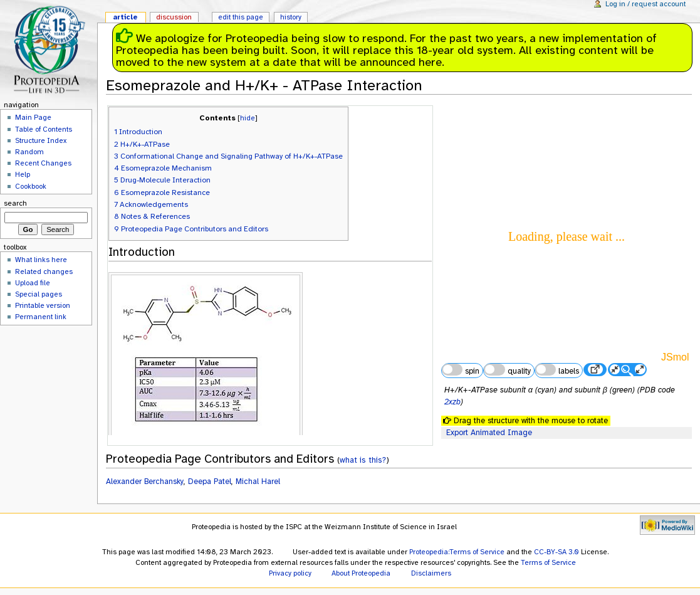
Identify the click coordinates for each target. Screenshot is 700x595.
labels (557, 370)
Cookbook (31, 186)
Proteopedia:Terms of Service (457, 552)
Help (23, 174)
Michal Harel (258, 482)
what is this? (363, 460)
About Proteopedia (361, 573)
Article (125, 17)
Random (29, 152)
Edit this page (241, 17)
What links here (41, 260)
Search (15, 203)
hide (248, 118)
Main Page (33, 117)
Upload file (33, 283)
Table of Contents (44, 129)
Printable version (43, 305)
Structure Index (41, 140)
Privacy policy (290, 573)
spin (461, 370)
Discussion (174, 17)
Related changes (44, 271)
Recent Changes (43, 163)
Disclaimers (431, 573)
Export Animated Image (489, 433)
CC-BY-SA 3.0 (556, 552)
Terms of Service (548, 562)
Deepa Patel (210, 482)
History (291, 17)
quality (507, 370)
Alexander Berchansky (145, 482)
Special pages (39, 294)
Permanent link (41, 317)
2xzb (452, 402)
